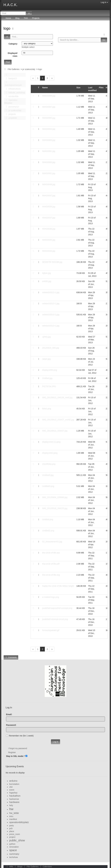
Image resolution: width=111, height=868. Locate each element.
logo (7, 28)
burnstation (14, 784)
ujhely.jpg (46, 337)
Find (8, 62)
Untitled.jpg (47, 378)
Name (45, 88)
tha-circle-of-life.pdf (51, 564)
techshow (14, 857)
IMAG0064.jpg (49, 129)
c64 (11, 787)
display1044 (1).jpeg (51, 442)
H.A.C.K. (10, 5)
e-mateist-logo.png (51, 597)
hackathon (15, 796)
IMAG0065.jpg (49, 118)
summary (14, 854)
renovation (14, 847)
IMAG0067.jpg (49, 107)
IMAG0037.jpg (49, 218)
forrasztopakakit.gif (51, 630)
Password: (11, 725)
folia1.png (47, 409)
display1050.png (50, 370)
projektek (11, 118)
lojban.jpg (47, 273)
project (12, 837)
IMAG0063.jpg (49, 140)
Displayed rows (13, 55)
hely (11, 805)
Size (78, 88)
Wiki (10, 867)
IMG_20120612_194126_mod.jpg (57, 398)
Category (13, 44)
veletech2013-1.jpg (51, 292)
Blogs (18, 867)
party (11, 826)
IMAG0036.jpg (49, 229)
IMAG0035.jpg (49, 240)
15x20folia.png (49, 464)
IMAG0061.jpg (49, 151)
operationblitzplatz (19, 822)
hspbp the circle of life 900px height (58, 586)
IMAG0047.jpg (49, 196)
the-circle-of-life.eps (51, 553)
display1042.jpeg (50, 453)
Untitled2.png (48, 531)
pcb (11, 828)
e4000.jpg (47, 281)
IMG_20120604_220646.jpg (55, 497)
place (12, 831)
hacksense (14, 799)
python (12, 844)
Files (101, 88)
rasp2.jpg (46, 359)
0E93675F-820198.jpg (52, 262)
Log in (104, 2)
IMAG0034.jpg (49, 251)
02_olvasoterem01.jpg (52, 542)
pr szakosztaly (29, 69)
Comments (11, 657)
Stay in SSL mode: (15, 756)
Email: (9, 714)
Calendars (45, 867)
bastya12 (11, 78)
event (12, 790)
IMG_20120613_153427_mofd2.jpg (58, 420)
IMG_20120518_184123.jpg (55, 508)
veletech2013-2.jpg (51, 315)
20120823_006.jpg (51, 348)
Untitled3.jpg (48, 475)
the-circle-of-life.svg (51, 575)
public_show (17, 840)
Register (12, 752)
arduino (13, 781)
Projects (36, 18)
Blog (17, 18)
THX (26, 18)
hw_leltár (14, 813)
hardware (14, 802)
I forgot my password (18, 748)
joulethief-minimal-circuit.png (55, 619)
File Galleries (14, 69)
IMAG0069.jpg (49, 96)
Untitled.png (48, 519)
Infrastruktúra (12, 89)
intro (11, 816)
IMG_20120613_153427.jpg (55, 431)
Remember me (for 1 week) (20, 736)
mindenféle (11, 96)
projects (10, 114)
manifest (13, 819)
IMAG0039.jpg (49, 207)
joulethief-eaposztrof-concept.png (57, 608)
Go (104, 40)
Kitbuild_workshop (15, 93)
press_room (15, 834)
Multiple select (28, 47)
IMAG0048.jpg (49, 184)
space (13, 850)
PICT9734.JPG (49, 386)
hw (11, 809)
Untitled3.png (48, 486)
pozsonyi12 (12, 107)
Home (8, 18)
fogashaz (13, 793)
